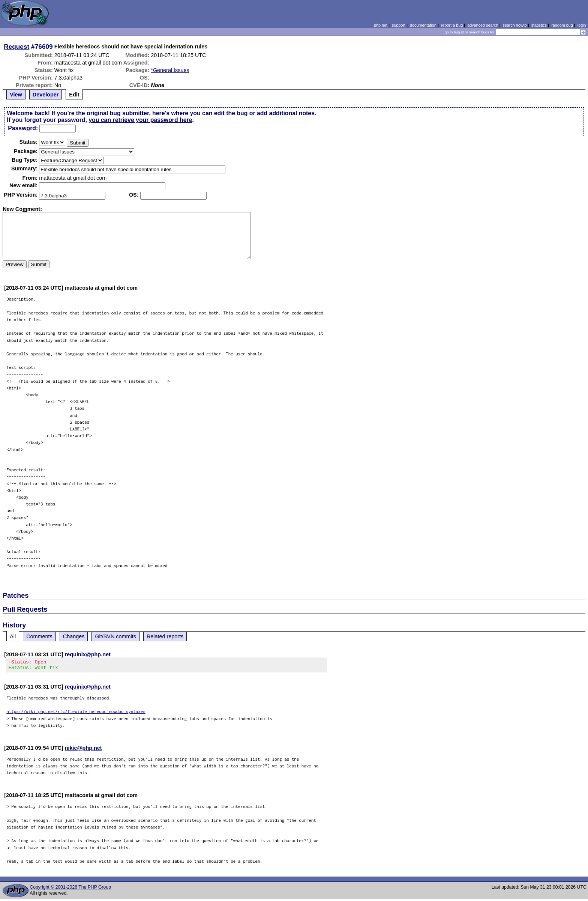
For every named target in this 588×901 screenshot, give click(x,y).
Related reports (165, 636)
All (13, 636)
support (399, 25)
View (16, 95)
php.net (381, 25)
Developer (46, 95)
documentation (423, 25)
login (582, 25)
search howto (514, 25)
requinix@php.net (88, 654)
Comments (39, 636)
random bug (562, 25)
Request (16, 47)
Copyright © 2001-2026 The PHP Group (70, 889)
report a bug (452, 25)
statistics (539, 25)
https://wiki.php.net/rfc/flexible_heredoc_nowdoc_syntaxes (76, 714)
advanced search (483, 25)
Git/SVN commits (115, 636)
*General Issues (170, 70)
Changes (74, 636)
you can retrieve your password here (140, 120)
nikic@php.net (83, 750)
